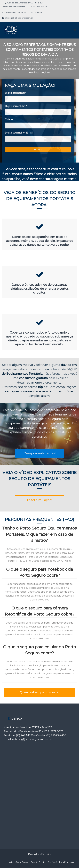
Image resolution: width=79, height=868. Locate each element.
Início (10, 862)
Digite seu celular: (16, 106)
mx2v (48, 854)
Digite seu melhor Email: (20, 133)
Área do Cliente (38, 862)
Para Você (52, 862)
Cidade (9, 119)
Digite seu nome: (16, 93)
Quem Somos (22, 862)
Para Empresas (66, 862)
